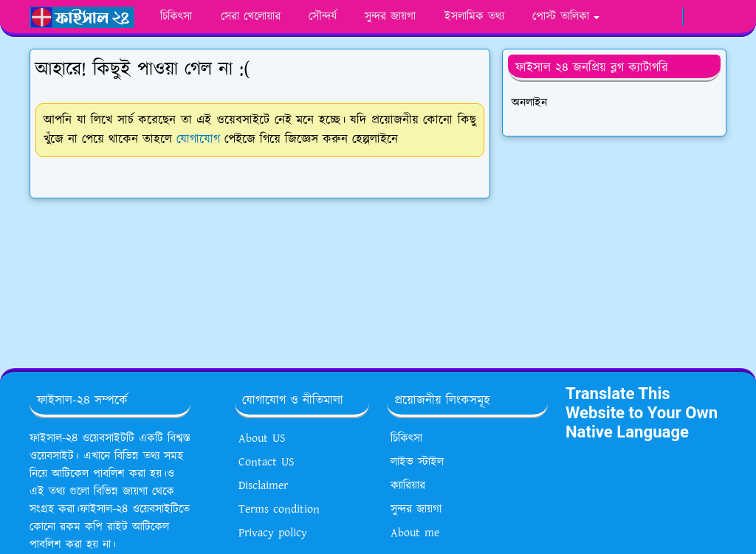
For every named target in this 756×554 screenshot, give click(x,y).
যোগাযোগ (198, 139)
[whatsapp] (632, 17)
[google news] (670, 17)
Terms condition (279, 509)
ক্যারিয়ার (408, 486)
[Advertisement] (614, 246)
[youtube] (651, 17)
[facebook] (613, 17)
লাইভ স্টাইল (417, 462)
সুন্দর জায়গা (416, 509)
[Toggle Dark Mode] (696, 17)
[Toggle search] (716, 17)
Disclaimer (263, 486)
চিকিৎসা (406, 439)
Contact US (267, 462)
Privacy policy (273, 533)
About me (415, 533)
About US (262, 439)
